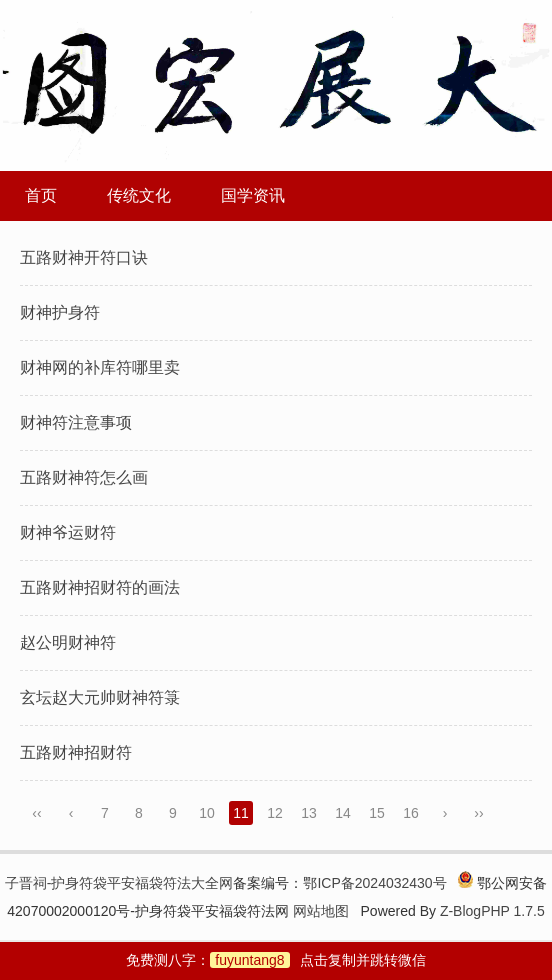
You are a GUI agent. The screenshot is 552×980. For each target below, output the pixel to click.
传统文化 (139, 195)
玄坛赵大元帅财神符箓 (100, 697)
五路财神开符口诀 (84, 257)
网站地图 (321, 911)
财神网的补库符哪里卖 (100, 367)
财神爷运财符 (68, 532)
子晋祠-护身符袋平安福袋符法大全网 (119, 883)
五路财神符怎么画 (84, 477)
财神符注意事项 (76, 422)
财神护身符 (60, 312)
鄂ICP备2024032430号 (374, 883)
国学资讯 (253, 195)
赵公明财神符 (68, 642)
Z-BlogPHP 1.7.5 (492, 911)
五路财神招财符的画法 (100, 587)
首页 (41, 195)
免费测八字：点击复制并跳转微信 (275, 960)
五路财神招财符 (76, 752)
